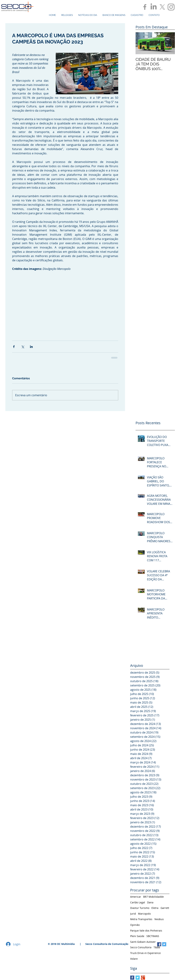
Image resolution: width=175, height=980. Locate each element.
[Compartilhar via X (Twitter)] (23, 347)
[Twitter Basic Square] (138, 978)
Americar (136, 897)
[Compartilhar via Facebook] (14, 347)
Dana (150, 902)
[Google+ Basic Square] (143, 978)
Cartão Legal (138, 902)
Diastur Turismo (140, 908)
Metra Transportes (141, 919)
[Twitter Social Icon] (164, 944)
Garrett (165, 908)
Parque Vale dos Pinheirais (146, 931)
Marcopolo (144, 914)
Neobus (159, 919)
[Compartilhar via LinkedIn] (31, 347)
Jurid (133, 914)
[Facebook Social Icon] (159, 944)
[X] (162, 7)
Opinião (135, 925)
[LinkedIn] (154, 7)
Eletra (155, 908)
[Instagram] (171, 7)
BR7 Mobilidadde (153, 897)
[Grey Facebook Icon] (145, 7)
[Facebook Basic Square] (132, 978)
